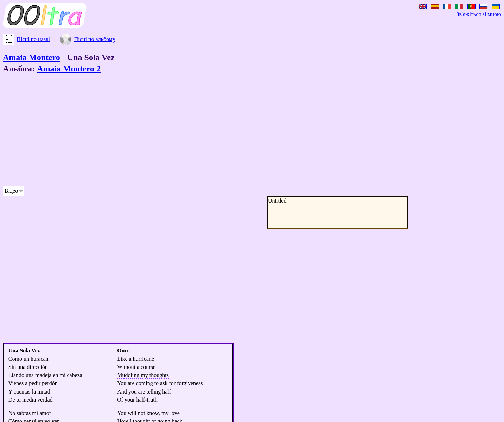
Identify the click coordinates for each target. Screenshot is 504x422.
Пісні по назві (33, 39)
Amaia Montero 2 (69, 69)
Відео (11, 191)
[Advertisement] (214, 131)
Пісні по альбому (95, 39)
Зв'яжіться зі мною (479, 14)
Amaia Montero (31, 57)
